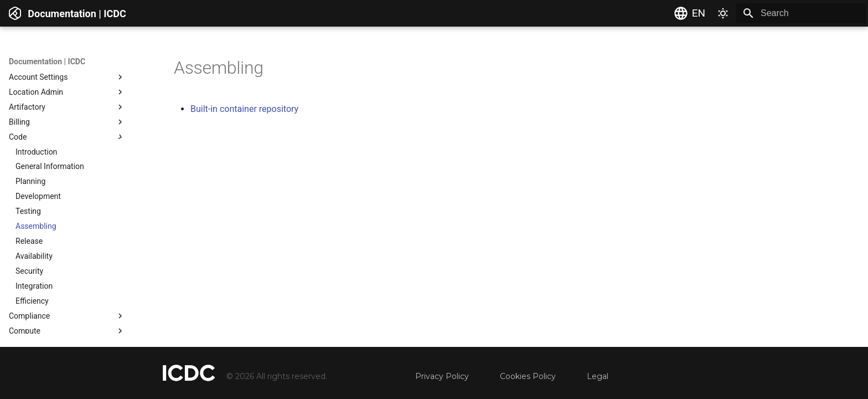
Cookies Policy (528, 376)
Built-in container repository (244, 109)
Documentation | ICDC (47, 62)
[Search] (801, 13)
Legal (598, 376)
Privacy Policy (442, 376)
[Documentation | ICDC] (15, 13)
